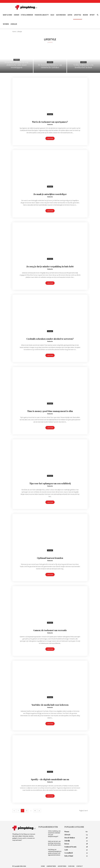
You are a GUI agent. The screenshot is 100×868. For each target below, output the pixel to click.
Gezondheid (61, 15)
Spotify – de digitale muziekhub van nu (50, 779)
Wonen (6, 24)
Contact (80, 866)
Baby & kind (8, 15)
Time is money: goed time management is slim (50, 411)
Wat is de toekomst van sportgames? (50, 122)
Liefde (70, 15)
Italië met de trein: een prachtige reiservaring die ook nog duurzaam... (55, 843)
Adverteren (62, 866)
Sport (92, 15)
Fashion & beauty (42, 15)
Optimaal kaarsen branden (50, 558)
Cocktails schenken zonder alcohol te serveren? (50, 339)
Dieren (17, 15)
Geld (52, 15)
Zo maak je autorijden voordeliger (50, 194)
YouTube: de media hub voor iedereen (50, 705)
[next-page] (39, 811)
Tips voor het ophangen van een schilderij (50, 483)
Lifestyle (78, 15)
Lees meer (50, 138)
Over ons (71, 866)
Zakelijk (14, 24)
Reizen (85, 15)
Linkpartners (51, 866)
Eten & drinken (27, 15)
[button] (98, 15)
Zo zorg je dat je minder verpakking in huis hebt (50, 266)
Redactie (50, 124)
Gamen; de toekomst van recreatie (50, 630)
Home (14, 32)
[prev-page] (14, 811)
